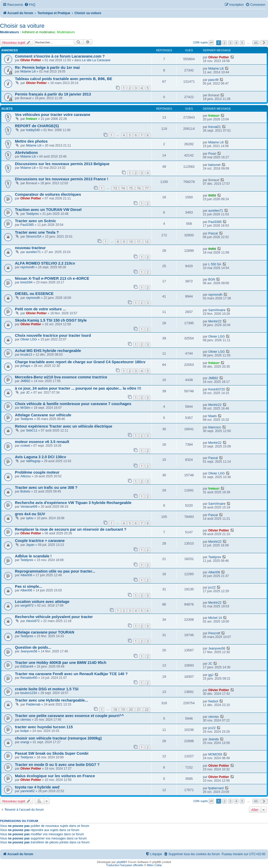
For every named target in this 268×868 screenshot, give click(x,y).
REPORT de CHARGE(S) (37, 126)
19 (123, 709)
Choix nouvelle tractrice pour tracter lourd (53, 335)
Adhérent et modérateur (38, 32)
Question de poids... (33, 647)
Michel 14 (215, 618)
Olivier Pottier (31, 60)
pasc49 (213, 80)
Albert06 (26, 575)
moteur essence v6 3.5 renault (42, 442)
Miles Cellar (154, 865)
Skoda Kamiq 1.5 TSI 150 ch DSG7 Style (51, 320)
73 (115, 188)
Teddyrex (32, 214)
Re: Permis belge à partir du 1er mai (47, 68)
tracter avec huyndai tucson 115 (44, 727)
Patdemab (33, 704)
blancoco (215, 427)
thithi (212, 195)
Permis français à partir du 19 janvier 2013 (53, 94)
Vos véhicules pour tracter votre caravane (53, 115)
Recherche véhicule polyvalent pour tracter (54, 617)
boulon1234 (29, 693)
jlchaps (25, 366)
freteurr (32, 119)
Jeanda (214, 739)
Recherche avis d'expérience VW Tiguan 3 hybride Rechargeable (73, 503)
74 (123, 188)
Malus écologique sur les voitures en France (55, 776)
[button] (211, 43)
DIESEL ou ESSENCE (34, 294)
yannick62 (27, 791)
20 (131, 709)
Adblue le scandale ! (33, 556)
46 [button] (256, 43)
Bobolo (25, 491)
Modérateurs (66, 32)
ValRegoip (33, 461)
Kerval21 (215, 127)
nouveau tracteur (30, 248)
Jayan (30, 545)
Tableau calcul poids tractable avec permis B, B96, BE (64, 79)
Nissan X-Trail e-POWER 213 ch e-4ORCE (52, 278)
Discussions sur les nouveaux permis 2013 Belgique (62, 164)
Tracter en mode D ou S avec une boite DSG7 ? (57, 765)
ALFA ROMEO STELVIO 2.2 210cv (45, 263)
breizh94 (26, 282)
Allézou (26, 476)
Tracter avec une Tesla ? (37, 232)
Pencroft (214, 633)
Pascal (213, 233)
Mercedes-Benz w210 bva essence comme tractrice (61, 377)
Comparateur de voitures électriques (48, 194)
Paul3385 (27, 225)
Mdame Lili (28, 71)
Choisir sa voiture (22, 26)
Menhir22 (215, 321)
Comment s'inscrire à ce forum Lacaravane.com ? (60, 56)
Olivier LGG (29, 339)
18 (115, 709)
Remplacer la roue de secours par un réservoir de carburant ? (71, 529)
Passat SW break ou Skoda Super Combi (52, 753)
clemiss (26, 720)
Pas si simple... (29, 586)
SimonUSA (34, 237)
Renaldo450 (29, 678)
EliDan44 (27, 667)
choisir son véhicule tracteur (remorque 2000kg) (58, 738)
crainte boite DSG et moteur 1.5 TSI (47, 689)
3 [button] (230, 43)
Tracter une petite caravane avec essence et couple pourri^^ (69, 716)
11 (139, 242)
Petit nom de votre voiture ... (40, 309)
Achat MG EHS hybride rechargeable (48, 351)
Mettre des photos (31, 141)
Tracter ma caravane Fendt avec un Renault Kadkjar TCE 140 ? (71, 674)
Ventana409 (29, 507)
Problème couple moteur (37, 472)
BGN (212, 279)
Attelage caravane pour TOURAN (44, 632)
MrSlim (25, 408)
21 (139, 709)
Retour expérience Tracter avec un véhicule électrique (64, 426)
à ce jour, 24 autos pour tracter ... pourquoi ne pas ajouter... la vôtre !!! (78, 388)
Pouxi (212, 154)
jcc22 (212, 587)
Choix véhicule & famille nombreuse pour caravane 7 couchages (73, 404)
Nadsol (213, 701)
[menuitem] (30, 5)
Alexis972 (33, 621)
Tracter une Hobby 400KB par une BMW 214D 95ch (61, 663)
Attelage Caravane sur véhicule (43, 415)
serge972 (27, 606)
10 (131, 242)
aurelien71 (216, 211)
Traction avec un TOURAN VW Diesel (48, 210)
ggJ (211, 675)
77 (147, 188)
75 (131, 188)
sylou (30, 518)
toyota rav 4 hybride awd (37, 787)
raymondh (27, 267)
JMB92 (25, 381)
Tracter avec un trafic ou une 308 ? (46, 488)
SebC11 (32, 430)
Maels (213, 416)
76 (139, 188)
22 (147, 709)
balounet (214, 165)
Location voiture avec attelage (42, 602)
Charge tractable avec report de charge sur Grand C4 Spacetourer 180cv (80, 362)
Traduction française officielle (125, 865)
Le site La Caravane (96, 60)
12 (147, 242)
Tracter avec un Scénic (35, 221)
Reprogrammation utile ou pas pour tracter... (55, 571)
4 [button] (236, 43)
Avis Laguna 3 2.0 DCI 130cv (41, 457)
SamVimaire (217, 310)
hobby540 (33, 130)
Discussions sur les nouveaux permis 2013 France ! (62, 179)
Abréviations (26, 153)
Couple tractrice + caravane (40, 541)
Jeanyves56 (29, 651)
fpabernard (216, 788)
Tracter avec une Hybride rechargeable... (51, 700)
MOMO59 (215, 754)
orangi (25, 742)
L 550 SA (215, 264)
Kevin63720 (217, 389)
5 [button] (242, 43)
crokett (25, 446)
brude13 (26, 355)
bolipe (25, 731)
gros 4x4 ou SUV (30, 514)
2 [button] (224, 43)
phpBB (121, 862)
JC (28, 393)
